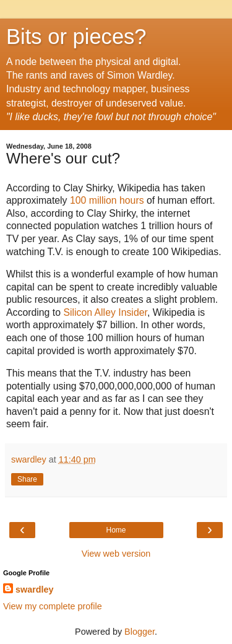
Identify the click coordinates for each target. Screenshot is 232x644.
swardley (35, 590)
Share (27, 479)
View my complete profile (53, 606)
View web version (116, 554)
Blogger (140, 632)
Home (116, 530)
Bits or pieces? (76, 37)
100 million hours (107, 200)
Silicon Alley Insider (105, 312)
